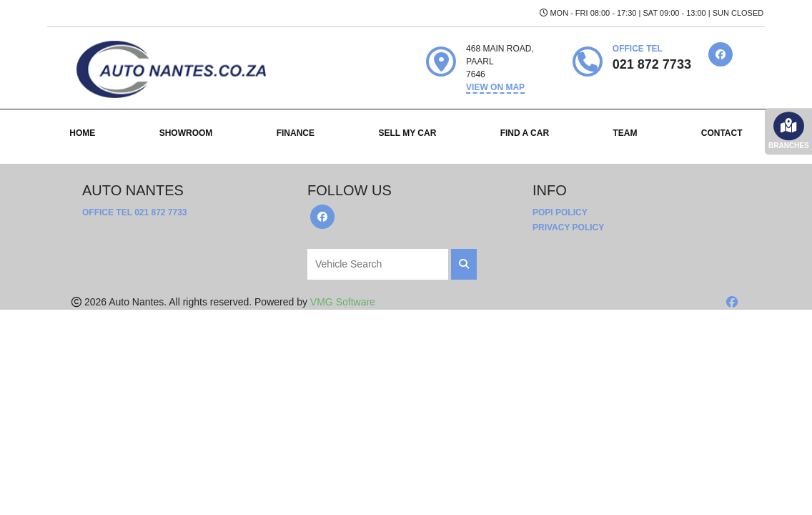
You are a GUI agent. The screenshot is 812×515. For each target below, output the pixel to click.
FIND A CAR (525, 133)
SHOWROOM (186, 133)
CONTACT (722, 133)
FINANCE (296, 133)
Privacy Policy (568, 227)
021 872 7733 (160, 212)
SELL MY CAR (407, 133)
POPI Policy (560, 212)
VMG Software (343, 302)
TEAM (625, 133)
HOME (82, 133)
